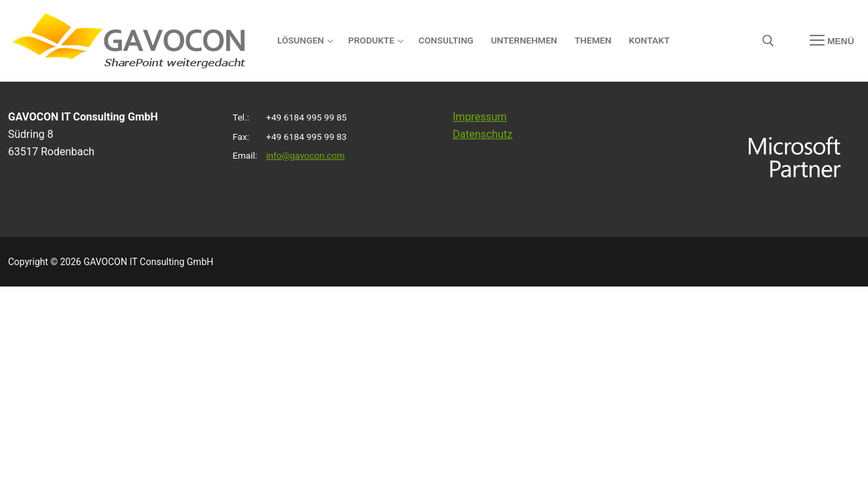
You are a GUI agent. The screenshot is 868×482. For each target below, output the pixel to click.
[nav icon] (832, 41)
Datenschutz (483, 134)
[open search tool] (768, 41)
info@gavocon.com (305, 155)
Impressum (480, 117)
